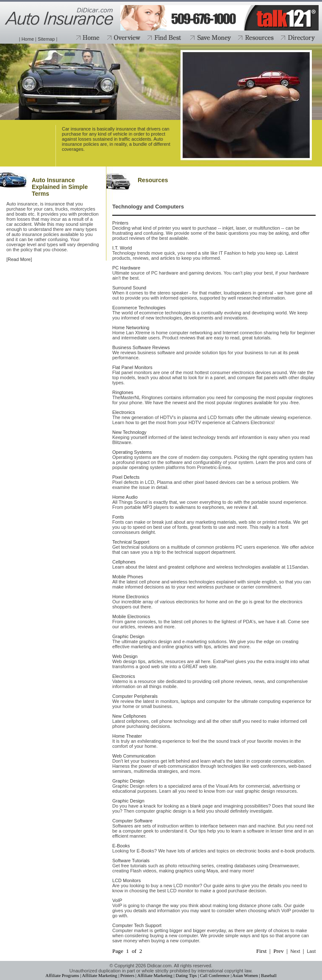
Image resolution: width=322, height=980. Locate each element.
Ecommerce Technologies (139, 308)
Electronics (124, 412)
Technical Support (131, 542)
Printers (120, 223)
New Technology (129, 432)
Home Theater (127, 736)
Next (296, 951)
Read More (19, 259)
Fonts (118, 517)
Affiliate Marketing (100, 976)
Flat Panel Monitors (132, 367)
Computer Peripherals (135, 696)
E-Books (121, 846)
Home (28, 39)
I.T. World (122, 248)
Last (311, 951)
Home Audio (125, 497)
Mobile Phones (128, 577)
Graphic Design (128, 636)
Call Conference (215, 976)
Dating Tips (186, 976)
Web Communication (134, 756)
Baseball (269, 976)
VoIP (117, 900)
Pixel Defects (126, 477)
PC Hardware (126, 268)
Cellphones (124, 562)
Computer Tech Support (137, 925)
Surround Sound (129, 288)
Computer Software (132, 821)
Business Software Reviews (141, 347)
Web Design (125, 656)
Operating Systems (132, 452)
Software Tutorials (131, 861)
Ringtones (123, 392)
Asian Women (245, 976)
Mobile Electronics (131, 616)
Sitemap (46, 39)
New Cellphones (129, 716)
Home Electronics (130, 597)
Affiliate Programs (62, 976)
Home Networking (131, 328)
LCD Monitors (126, 880)
